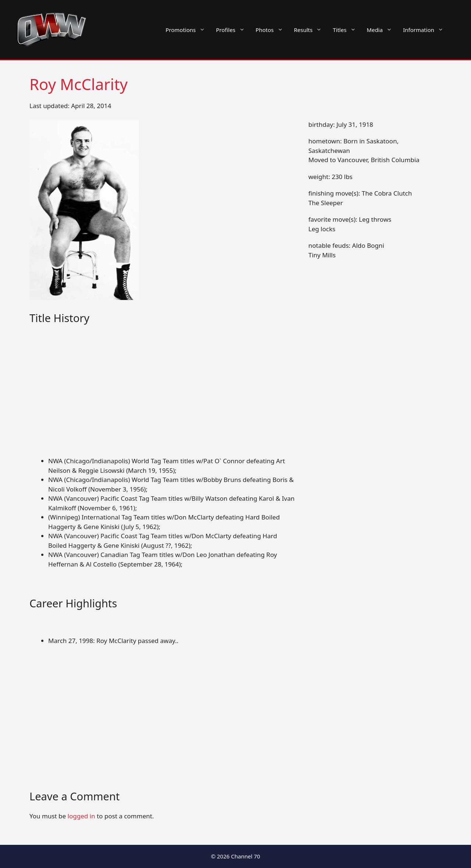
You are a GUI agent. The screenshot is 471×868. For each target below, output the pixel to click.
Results (311, 30)
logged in (82, 816)
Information (426, 30)
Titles (347, 30)
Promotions (188, 30)
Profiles (233, 30)
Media (382, 30)
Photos (272, 30)
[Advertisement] (163, 402)
